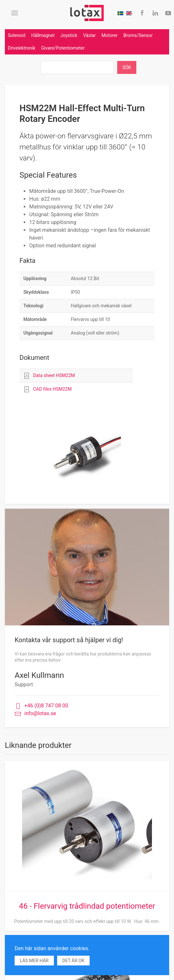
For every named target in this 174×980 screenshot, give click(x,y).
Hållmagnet (43, 35)
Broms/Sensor (138, 35)
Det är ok (73, 961)
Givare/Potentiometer (63, 48)
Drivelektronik (22, 48)
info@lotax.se (35, 714)
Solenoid (17, 35)
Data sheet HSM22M (54, 375)
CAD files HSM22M (52, 389)
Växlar (89, 35)
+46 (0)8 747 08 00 (41, 706)
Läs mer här (34, 961)
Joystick (69, 35)
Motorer (110, 35)
